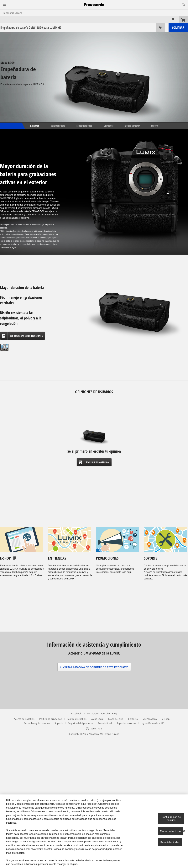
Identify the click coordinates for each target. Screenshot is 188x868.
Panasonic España (13, 13)
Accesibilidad (105, 723)
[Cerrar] (184, 831)
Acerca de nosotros (24, 719)
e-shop (166, 719)
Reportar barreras (126, 723)
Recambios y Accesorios (37, 723)
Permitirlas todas (170, 842)
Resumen (35, 126)
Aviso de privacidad (96, 849)
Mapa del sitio (116, 719)
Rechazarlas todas (171, 831)
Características (58, 126)
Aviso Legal (97, 719)
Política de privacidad (51, 719)
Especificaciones (84, 126)
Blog (115, 713)
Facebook (76, 713)
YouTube (105, 713)
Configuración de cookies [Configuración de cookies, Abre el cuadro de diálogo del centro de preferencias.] (171, 818)
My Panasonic (150, 719)
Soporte (155, 126)
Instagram (93, 713)
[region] (94, 831)
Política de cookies (77, 719)
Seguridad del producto (80, 723)
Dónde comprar (132, 126)
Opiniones (109, 126)
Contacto (133, 719)
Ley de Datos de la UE (152, 723)
